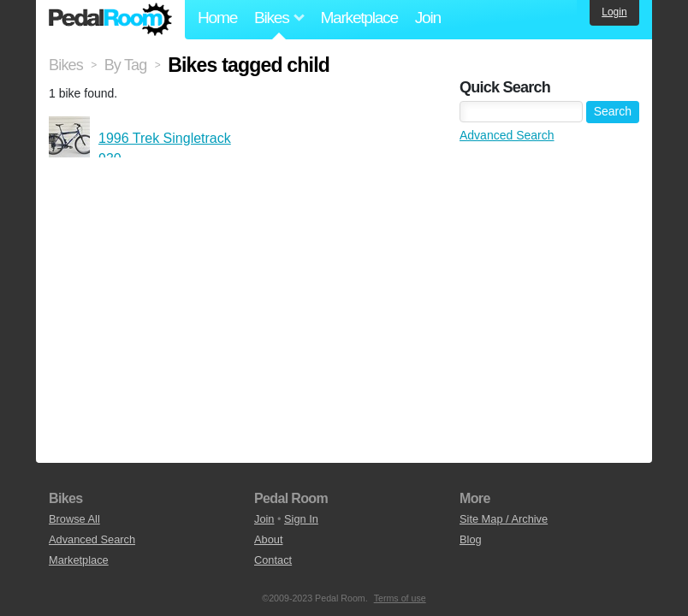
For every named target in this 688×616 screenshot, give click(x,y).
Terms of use (400, 598)
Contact (273, 560)
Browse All (74, 519)
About (268, 539)
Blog (471, 539)
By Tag (126, 65)
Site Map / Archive (504, 519)
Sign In (301, 519)
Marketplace (359, 18)
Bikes (66, 65)
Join (428, 18)
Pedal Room (110, 20)
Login (614, 12)
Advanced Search (507, 135)
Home (217, 18)
